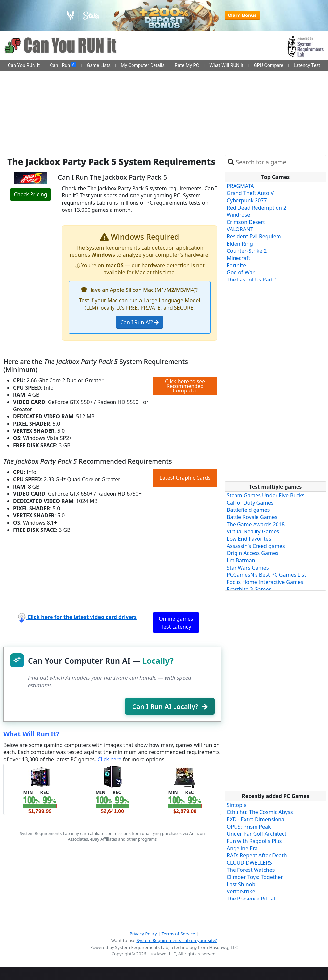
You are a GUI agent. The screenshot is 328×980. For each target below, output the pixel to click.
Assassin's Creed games (256, 546)
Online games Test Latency (176, 623)
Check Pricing (30, 194)
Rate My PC (187, 65)
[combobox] (280, 162)
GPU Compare (269, 65)
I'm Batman (241, 560)
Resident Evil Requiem (254, 236)
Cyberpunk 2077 (247, 200)
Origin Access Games (253, 553)
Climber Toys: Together (255, 877)
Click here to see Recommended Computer (185, 386)
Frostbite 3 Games (249, 589)
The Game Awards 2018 (256, 524)
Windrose (238, 215)
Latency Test (307, 65)
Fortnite (236, 265)
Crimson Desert (246, 222)
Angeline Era (242, 848)
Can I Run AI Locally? (170, 706)
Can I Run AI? (140, 322)
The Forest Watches (251, 870)
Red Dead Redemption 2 (256, 208)
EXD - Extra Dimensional (256, 819)
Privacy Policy (143, 934)
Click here (109, 759)
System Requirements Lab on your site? (177, 940)
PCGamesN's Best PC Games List (266, 575)
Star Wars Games (248, 568)
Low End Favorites (249, 539)
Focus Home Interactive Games (265, 582)
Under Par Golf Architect (256, 834)
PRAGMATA (240, 186)
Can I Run (63, 65)
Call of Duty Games (250, 503)
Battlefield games (248, 510)
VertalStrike (241, 891)
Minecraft (238, 258)
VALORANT (240, 229)
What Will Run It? (31, 734)
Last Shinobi (242, 884)
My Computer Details (143, 65)
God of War (241, 272)
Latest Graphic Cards (185, 478)
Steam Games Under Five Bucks (266, 495)
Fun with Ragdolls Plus (254, 841)
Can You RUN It (24, 65)
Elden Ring (240, 244)
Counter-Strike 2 (247, 251)
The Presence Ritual (251, 899)
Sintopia (237, 805)
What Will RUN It (226, 65)
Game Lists (99, 65)
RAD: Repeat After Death (257, 855)
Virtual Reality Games (253, 531)
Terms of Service (178, 934)
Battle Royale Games (252, 517)
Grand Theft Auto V (250, 193)
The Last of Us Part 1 (252, 280)
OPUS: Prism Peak (249, 827)
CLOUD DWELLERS (249, 863)
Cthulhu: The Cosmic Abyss (260, 812)
